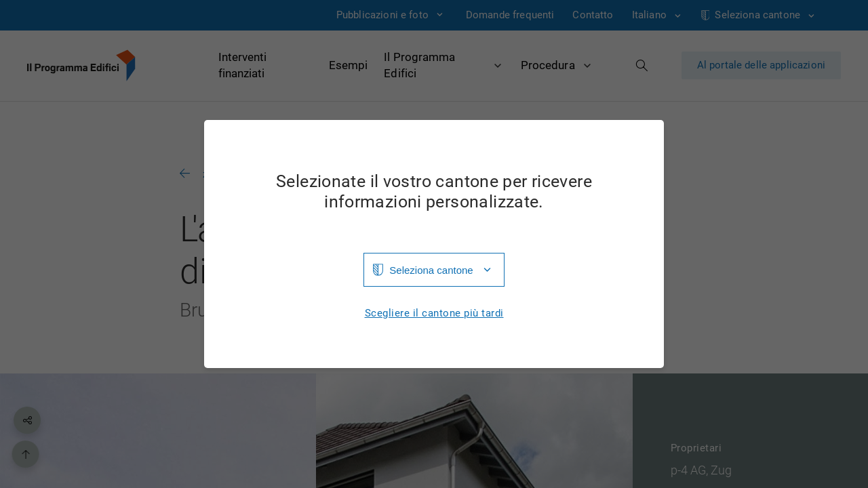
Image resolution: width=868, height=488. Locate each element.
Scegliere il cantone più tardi (434, 313)
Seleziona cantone (431, 270)
